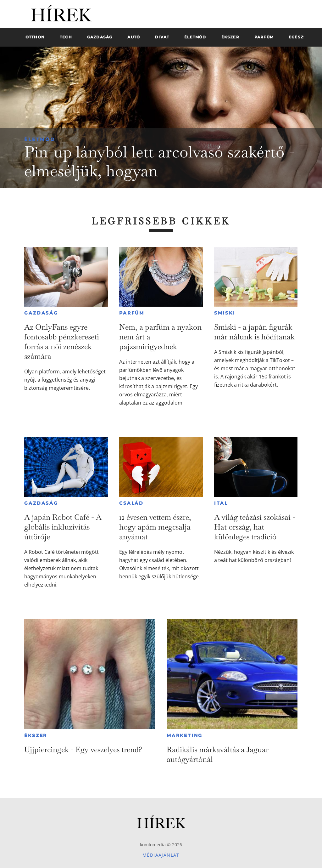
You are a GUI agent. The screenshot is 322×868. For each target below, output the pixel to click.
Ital (221, 503)
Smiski (225, 313)
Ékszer (36, 735)
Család (131, 503)
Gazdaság (41, 313)
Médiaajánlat (161, 855)
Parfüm (132, 313)
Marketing (185, 735)
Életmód (40, 139)
